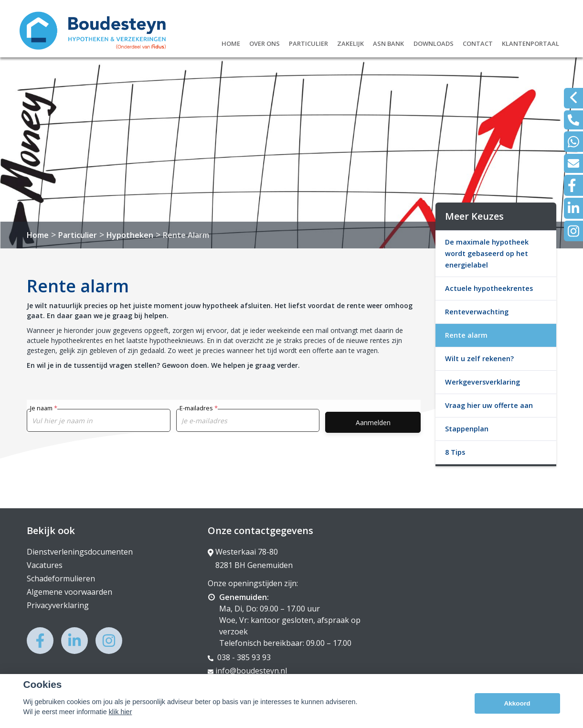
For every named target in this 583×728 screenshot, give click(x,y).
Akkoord (517, 709)
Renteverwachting (477, 312)
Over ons (265, 42)
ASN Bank (388, 42)
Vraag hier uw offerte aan (489, 405)
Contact (478, 42)
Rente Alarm (186, 235)
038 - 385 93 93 (239, 657)
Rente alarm (466, 335)
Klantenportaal (530, 42)
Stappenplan (467, 429)
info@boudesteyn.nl (247, 671)
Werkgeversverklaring (482, 382)
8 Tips (455, 452)
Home (231, 42)
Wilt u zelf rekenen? (479, 359)
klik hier (121, 717)
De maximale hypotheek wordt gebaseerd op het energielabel (487, 253)
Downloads (434, 42)
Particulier (308, 42)
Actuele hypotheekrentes (489, 288)
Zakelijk (350, 42)
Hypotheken (130, 235)
